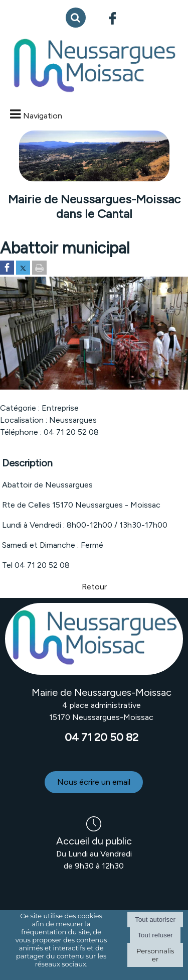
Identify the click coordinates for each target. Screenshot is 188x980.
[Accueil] (94, 66)
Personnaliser (155, 955)
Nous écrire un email (94, 782)
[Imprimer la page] (39, 268)
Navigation (43, 116)
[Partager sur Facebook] (7, 268)
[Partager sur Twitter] (23, 268)
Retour (94, 587)
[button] (76, 18)
